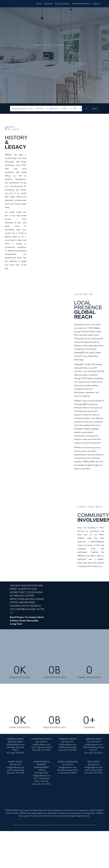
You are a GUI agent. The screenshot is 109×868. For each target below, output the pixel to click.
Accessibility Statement (59, 825)
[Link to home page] (10, 4)
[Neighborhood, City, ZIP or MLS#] (22, 109)
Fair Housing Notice (85, 825)
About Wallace (99, 4)
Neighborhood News (81, 4)
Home (39, 4)
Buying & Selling (62, 4)
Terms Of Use (20, 825)
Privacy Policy (37, 825)
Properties (48, 4)
